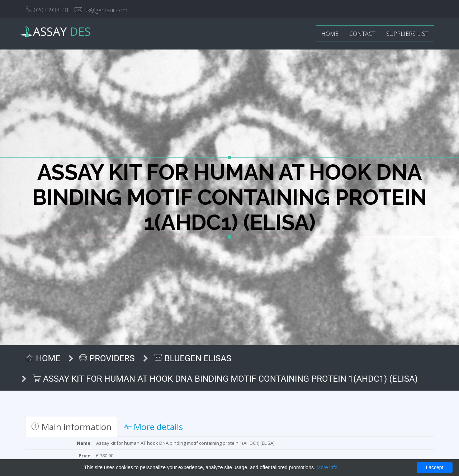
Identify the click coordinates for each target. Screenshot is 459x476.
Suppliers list (407, 34)
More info (327, 467)
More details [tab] (153, 427)
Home (330, 34)
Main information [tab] (71, 427)
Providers (107, 358)
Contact (362, 34)
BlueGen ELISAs (193, 358)
